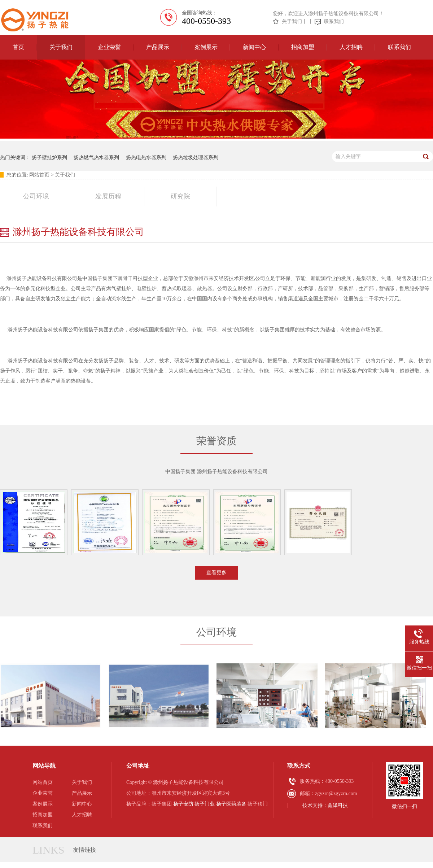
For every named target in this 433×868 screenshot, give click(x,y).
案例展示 (206, 47)
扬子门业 (205, 804)
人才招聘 (351, 47)
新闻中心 (254, 47)
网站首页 (39, 175)
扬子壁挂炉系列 (49, 158)
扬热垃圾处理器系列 (196, 158)
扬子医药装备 (231, 804)
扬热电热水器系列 (146, 158)
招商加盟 (303, 47)
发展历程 (108, 196)
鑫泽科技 (338, 805)
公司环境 (36, 196)
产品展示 (158, 47)
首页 (18, 47)
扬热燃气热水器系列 (96, 158)
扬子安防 (183, 804)
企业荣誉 (109, 47)
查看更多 (216, 573)
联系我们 (334, 21)
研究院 (180, 196)
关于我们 (292, 21)
